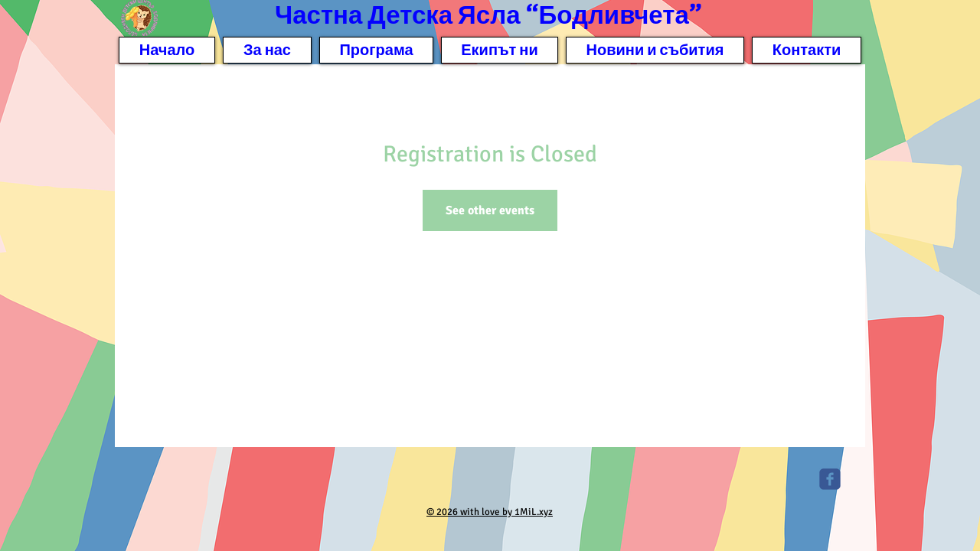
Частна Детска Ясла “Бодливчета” (488, 16)
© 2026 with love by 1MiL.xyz (490, 512)
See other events (490, 210)
